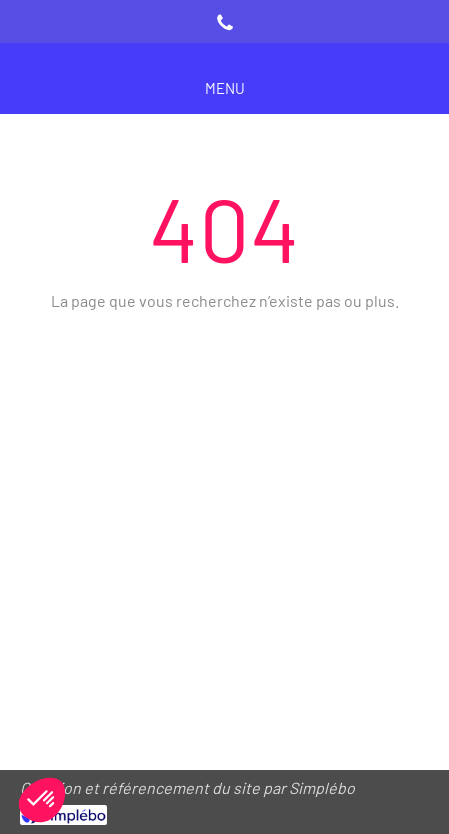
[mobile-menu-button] (225, 88)
